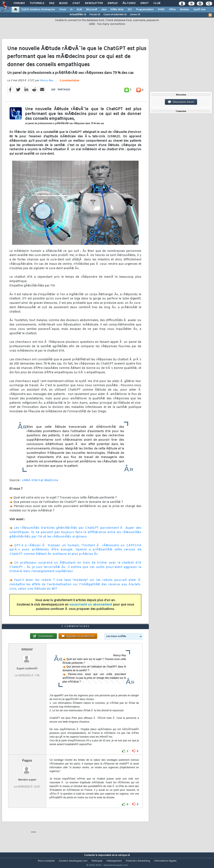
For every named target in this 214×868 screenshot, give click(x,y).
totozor (27, 657)
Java (104, 10)
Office (172, 10)
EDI (130, 10)
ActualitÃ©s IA (78, 15)
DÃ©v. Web (117, 10)
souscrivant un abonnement (91, 607)
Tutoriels (37, 3)
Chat (76, 3)
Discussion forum (181, 102)
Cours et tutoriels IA (115, 15)
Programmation (145, 10)
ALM (79, 10)
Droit (144, 3)
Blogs (63, 3)
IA (71, 10)
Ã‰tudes (129, 3)
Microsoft (92, 10)
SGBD (161, 10)
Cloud (62, 10)
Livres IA (135, 15)
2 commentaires (69, 83)
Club (157, 3)
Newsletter (94, 3)
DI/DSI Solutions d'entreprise (38, 10)
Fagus (27, 768)
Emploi (113, 3)
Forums (19, 3)
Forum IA (95, 15)
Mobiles (185, 10)
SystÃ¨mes (199, 10)
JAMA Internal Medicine (40, 483)
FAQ (52, 3)
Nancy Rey (46, 83)
